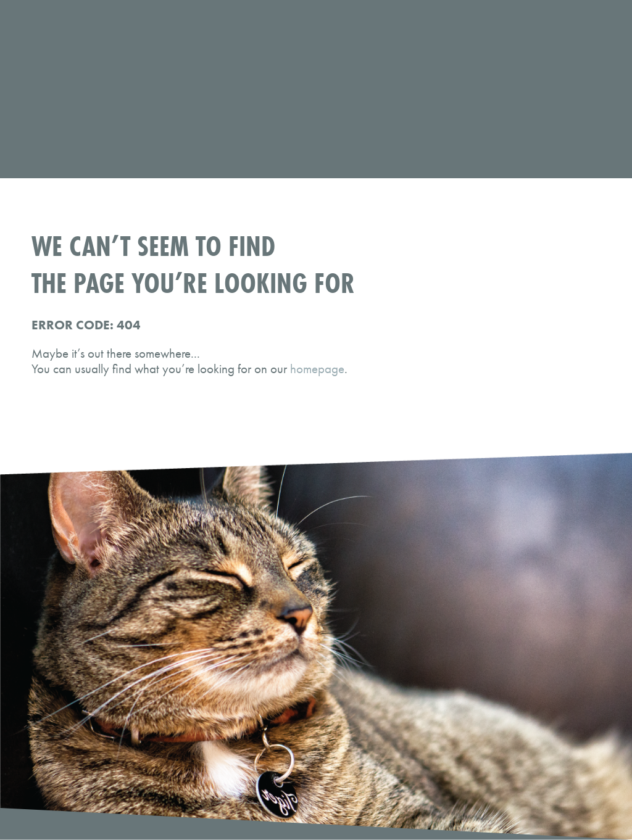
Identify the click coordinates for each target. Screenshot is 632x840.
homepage (317, 369)
